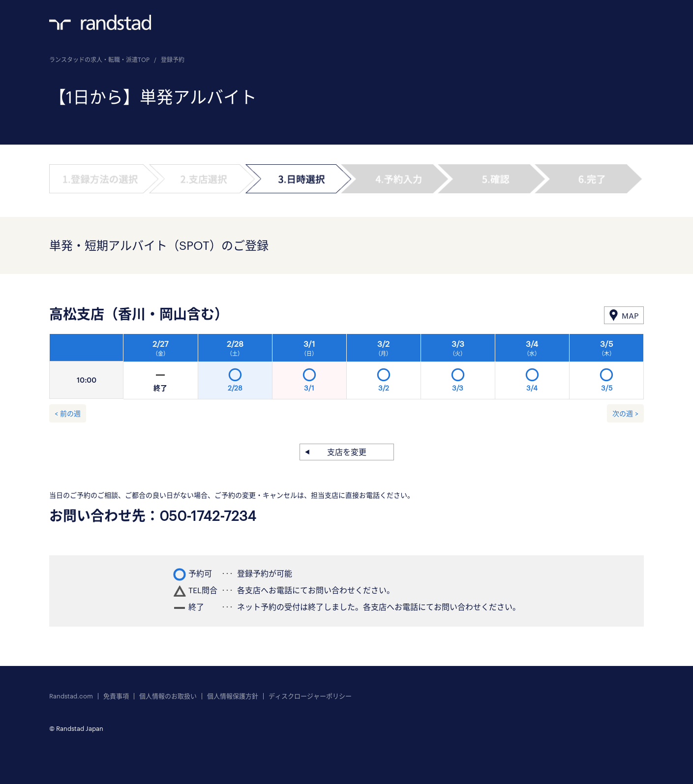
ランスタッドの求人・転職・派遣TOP (99, 60)
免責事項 (116, 696)
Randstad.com (71, 696)
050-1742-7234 (208, 515)
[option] (384, 369)
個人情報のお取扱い (168, 696)
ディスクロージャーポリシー (310, 696)
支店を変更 (347, 452)
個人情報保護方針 (233, 696)
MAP (630, 316)
